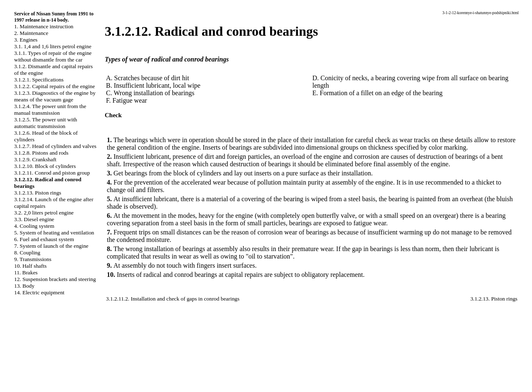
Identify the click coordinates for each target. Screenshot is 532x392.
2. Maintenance (31, 33)
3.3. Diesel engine (34, 219)
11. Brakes (26, 272)
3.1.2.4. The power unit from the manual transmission (50, 110)
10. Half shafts (30, 266)
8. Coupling (27, 253)
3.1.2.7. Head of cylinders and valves (55, 146)
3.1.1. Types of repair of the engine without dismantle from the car (53, 56)
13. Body (24, 286)
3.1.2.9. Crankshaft (35, 159)
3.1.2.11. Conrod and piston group (52, 173)
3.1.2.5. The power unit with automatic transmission (46, 123)
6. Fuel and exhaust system (44, 239)
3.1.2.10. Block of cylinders (45, 166)
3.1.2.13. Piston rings (38, 193)
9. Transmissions (33, 259)
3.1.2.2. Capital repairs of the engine (54, 86)
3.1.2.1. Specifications (39, 80)
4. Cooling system (34, 226)
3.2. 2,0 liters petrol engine (44, 213)
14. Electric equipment (39, 292)
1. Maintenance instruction (44, 26)
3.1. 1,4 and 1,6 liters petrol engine (53, 46)
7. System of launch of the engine (51, 246)
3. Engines (26, 40)
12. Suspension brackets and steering (55, 279)
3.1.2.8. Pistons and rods (41, 153)
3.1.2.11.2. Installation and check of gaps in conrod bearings (173, 299)
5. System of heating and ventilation (54, 233)
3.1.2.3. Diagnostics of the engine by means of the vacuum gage (55, 96)
